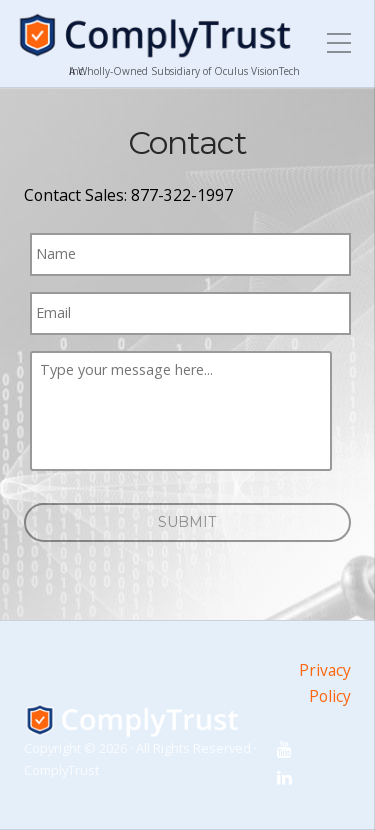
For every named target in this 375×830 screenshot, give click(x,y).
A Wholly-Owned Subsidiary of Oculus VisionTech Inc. (184, 71)
